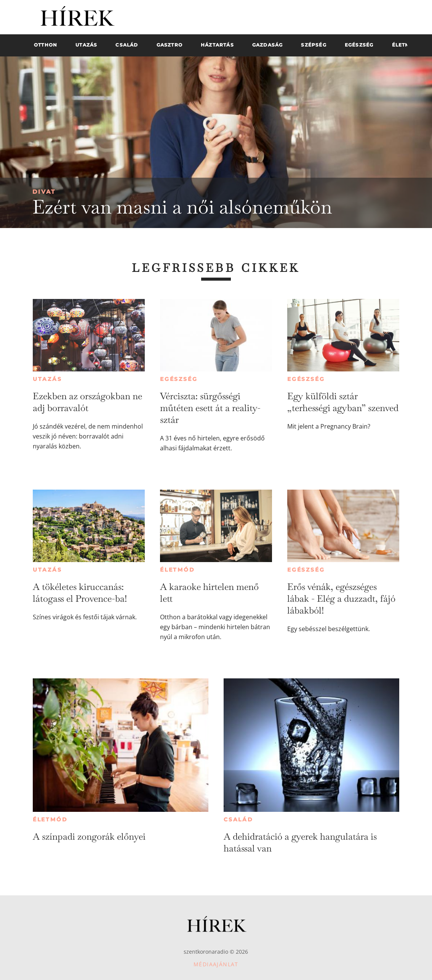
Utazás (47, 379)
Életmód (178, 570)
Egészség (179, 379)
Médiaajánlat (216, 964)
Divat (44, 192)
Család (238, 819)
